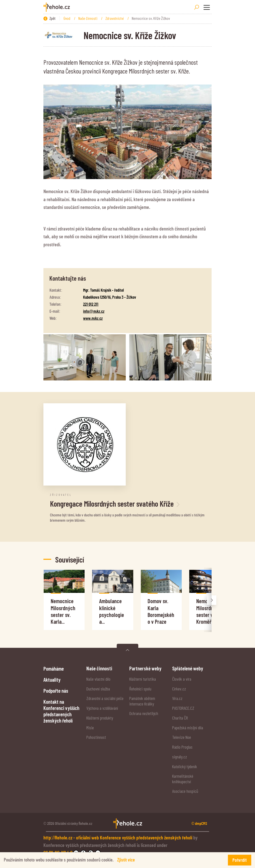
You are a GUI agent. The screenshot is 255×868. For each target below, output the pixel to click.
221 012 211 (91, 304)
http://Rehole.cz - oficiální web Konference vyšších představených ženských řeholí (118, 838)
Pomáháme (54, 668)
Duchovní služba (98, 689)
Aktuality (52, 680)
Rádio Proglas (182, 747)
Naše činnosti (88, 18)
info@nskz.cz (94, 311)
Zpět (49, 18)
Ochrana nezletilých (144, 713)
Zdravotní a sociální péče (105, 698)
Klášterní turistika (143, 679)
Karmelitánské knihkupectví (183, 779)
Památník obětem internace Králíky (142, 701)
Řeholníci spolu (140, 689)
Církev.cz (179, 689)
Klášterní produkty (100, 718)
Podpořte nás (56, 691)
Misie (90, 728)
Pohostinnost (96, 737)
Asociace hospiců (185, 791)
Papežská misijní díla (188, 728)
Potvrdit (240, 860)
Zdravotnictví (115, 18)
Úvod (67, 18)
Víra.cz (177, 698)
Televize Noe (182, 737)
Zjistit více (126, 860)
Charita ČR (180, 718)
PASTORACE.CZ (183, 708)
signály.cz (180, 757)
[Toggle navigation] (207, 7)
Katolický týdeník (185, 766)
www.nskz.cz (93, 318)
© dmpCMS (199, 824)
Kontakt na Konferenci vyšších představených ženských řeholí (61, 711)
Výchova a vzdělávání (102, 708)
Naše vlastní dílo (98, 679)
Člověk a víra (182, 679)
